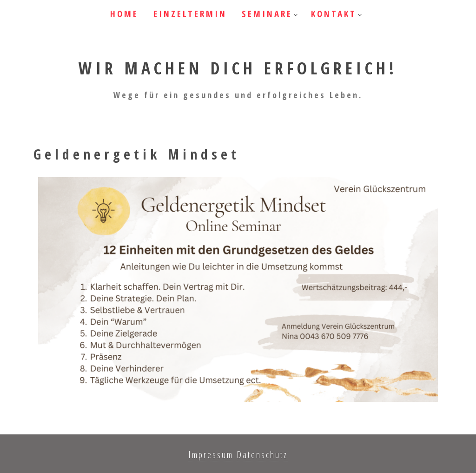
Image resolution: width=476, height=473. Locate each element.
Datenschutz (262, 455)
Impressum (211, 455)
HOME (124, 14)
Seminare (267, 14)
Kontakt (334, 14)
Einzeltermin (190, 14)
